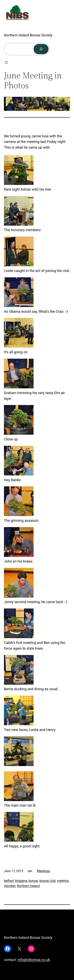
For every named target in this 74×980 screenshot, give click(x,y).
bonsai (33, 881)
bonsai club (48, 881)
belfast (9, 881)
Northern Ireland (28, 886)
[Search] (41, 49)
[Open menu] (6, 62)
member (10, 886)
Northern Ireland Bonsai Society (28, 35)
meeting (63, 881)
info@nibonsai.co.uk (34, 960)
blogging (21, 881)
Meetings (43, 871)
